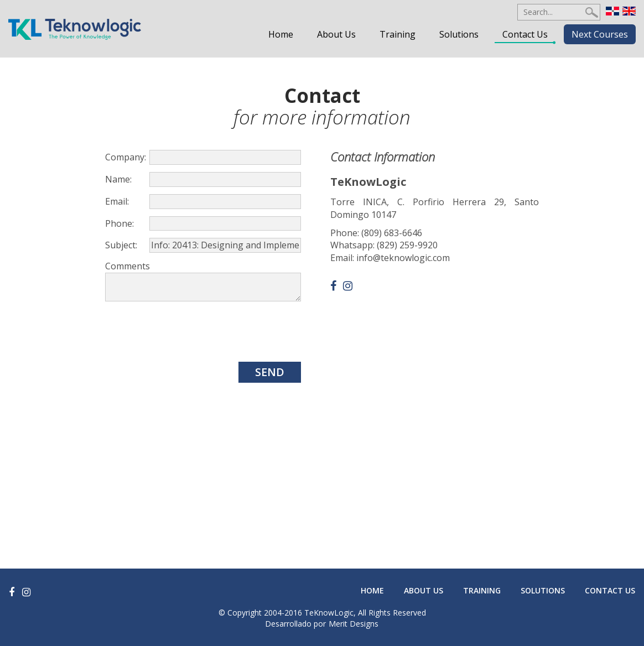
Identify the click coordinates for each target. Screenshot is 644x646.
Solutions (459, 34)
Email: (117, 201)
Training (398, 34)
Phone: (120, 223)
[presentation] (189, 332)
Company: (126, 157)
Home (281, 34)
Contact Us (525, 34)
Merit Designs (354, 624)
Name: (118, 179)
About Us (336, 34)
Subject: (121, 245)
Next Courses (600, 34)
